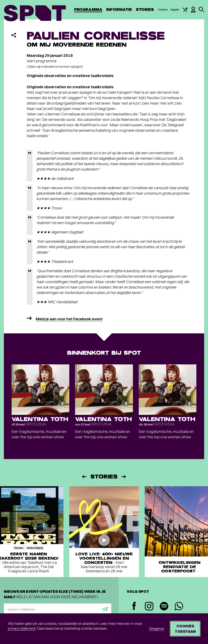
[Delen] (14, 35)
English (175, 10)
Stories (145, 10)
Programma (88, 10)
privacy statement (22, 628)
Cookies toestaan (185, 629)
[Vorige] (84, 477)
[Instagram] (149, 607)
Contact (163, 10)
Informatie (119, 10)
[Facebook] (134, 606)
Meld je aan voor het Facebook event (69, 319)
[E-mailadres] (58, 609)
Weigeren (157, 629)
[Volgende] (124, 477)
